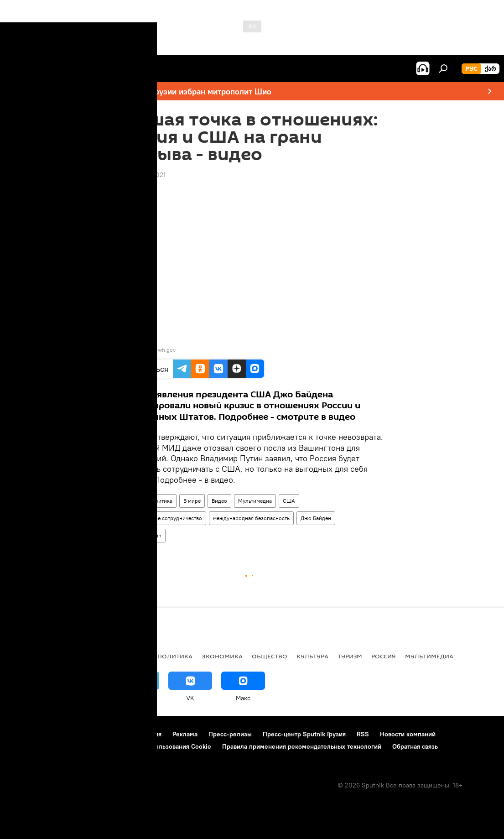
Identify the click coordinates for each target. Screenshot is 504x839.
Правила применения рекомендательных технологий (302, 746)
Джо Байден (316, 518)
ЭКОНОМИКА (222, 656)
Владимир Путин (140, 535)
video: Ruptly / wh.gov (148, 350)
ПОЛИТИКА (175, 656)
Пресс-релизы (230, 734)
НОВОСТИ (25, 656)
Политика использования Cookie (163, 746)
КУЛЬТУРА (312, 656)
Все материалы (122, 656)
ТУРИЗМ (350, 656)
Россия (128, 501)
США (289, 501)
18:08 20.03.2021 (140, 175)
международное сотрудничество (161, 518)
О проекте (25, 734)
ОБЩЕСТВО (270, 656)
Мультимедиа (255, 501)
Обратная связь (415, 746)
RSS (363, 734)
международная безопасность (251, 518)
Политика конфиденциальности (57, 746)
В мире (192, 501)
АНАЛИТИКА (68, 656)
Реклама (185, 734)
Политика (160, 501)
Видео (219, 501)
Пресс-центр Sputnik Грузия (304, 734)
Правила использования (126, 734)
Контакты (65, 734)
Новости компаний (408, 734)
